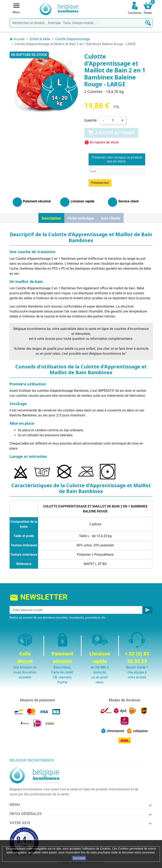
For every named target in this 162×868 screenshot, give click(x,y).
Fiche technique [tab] (81, 218)
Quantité (90, 120)
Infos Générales (26, 814)
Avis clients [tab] (110, 218)
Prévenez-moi (100, 183)
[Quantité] (113, 120)
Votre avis (20, 823)
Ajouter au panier (111, 133)
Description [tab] (51, 218)
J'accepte (79, 858)
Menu (15, 805)
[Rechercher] (81, 23)
